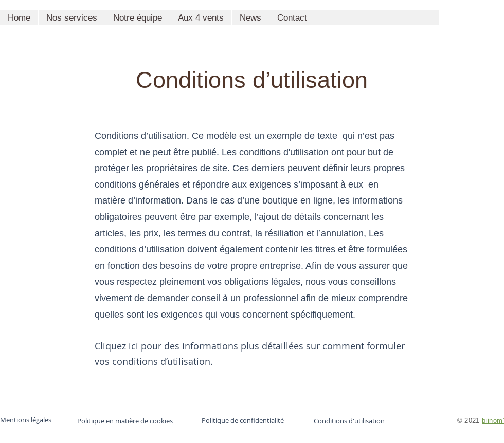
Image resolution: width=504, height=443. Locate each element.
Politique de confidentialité (243, 420)
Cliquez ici (116, 346)
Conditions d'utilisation (349, 421)
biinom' (493, 420)
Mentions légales (26, 420)
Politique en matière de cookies (126, 421)
